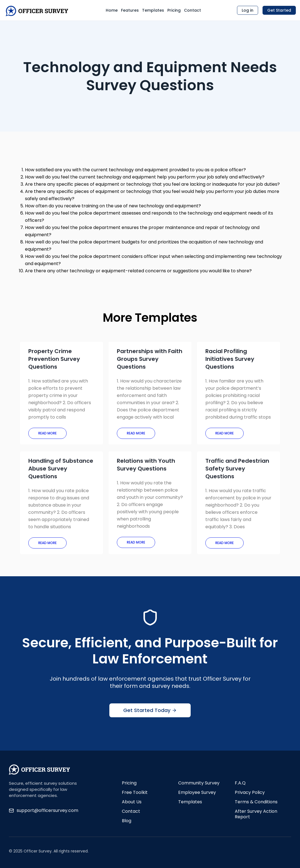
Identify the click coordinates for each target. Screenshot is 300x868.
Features (130, 10)
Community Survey (199, 783)
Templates (153, 10)
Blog (127, 821)
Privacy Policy (250, 792)
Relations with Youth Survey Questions (146, 465)
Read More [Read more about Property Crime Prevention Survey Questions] (47, 433)
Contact (192, 10)
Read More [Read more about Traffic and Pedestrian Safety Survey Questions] (225, 543)
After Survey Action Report (256, 814)
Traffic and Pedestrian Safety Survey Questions (237, 469)
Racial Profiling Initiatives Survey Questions (230, 359)
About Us (132, 802)
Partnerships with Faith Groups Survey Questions (150, 359)
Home (112, 10)
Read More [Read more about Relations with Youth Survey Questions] (136, 542)
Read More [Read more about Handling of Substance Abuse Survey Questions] (47, 543)
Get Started (279, 10)
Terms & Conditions (256, 802)
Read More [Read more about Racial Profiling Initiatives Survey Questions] (225, 433)
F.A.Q (240, 783)
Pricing (174, 10)
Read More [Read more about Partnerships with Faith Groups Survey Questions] (136, 433)
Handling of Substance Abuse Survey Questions (61, 469)
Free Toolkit (135, 792)
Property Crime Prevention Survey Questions (54, 359)
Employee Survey (197, 792)
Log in (248, 10)
